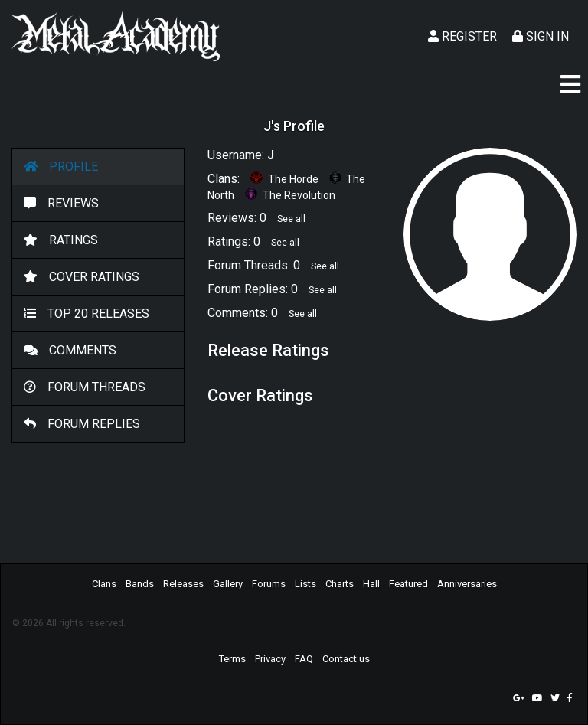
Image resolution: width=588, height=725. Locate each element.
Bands (140, 584)
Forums (269, 584)
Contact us (346, 659)
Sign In (541, 36)
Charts (340, 584)
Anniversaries (467, 584)
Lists (305, 584)
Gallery (228, 584)
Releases (183, 584)
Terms (232, 659)
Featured (408, 584)
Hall (371, 584)
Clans (104, 584)
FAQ (304, 659)
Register (462, 36)
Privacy (270, 659)
